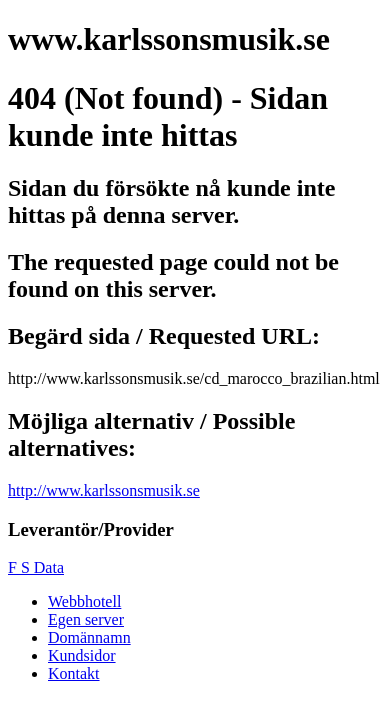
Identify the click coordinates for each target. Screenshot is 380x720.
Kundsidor (82, 655)
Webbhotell (84, 601)
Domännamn (89, 637)
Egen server (86, 619)
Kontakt (74, 673)
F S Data (36, 567)
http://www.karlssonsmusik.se (104, 490)
